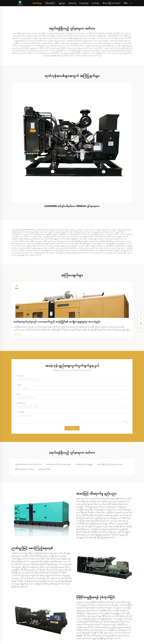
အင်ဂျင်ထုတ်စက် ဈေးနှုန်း (84, 464)
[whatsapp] (141, 323)
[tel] (141, 318)
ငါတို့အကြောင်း (50, 3)
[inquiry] (141, 314)
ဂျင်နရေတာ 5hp (44, 469)
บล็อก (126, 3)
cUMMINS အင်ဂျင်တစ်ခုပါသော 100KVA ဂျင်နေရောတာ (72, 206)
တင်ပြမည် (72, 428)
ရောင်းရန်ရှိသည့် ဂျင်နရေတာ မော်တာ (110, 464)
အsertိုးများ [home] (37, 3)
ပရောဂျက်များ (84, 3)
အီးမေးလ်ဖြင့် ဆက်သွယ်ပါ (111, 3)
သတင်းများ (95, 3)
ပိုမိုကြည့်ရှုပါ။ (18, 334)
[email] (141, 328)
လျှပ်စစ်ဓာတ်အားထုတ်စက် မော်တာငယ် (28, 464)
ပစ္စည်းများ (62, 3)
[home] (20, 3)
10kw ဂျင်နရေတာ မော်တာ (24, 469)
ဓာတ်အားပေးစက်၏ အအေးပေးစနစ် (58, 464)
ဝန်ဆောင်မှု (72, 3)
